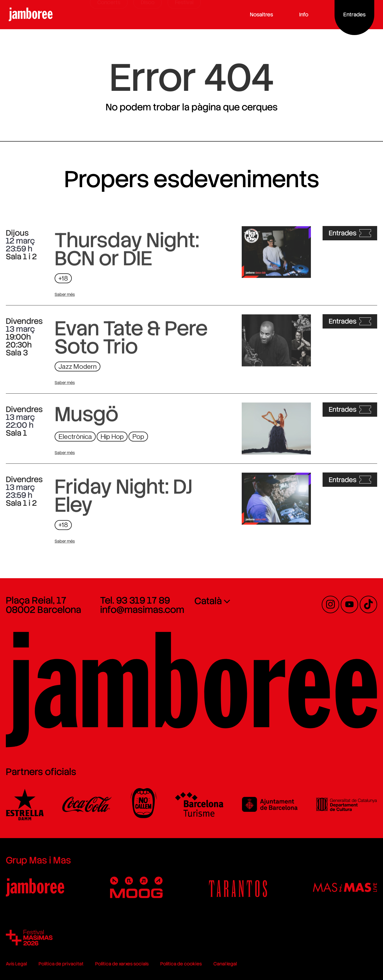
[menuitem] (239, 601)
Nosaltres (270, 14)
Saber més (65, 294)
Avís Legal (16, 964)
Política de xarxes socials (122, 964)
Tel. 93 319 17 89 (135, 600)
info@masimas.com (142, 610)
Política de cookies (181, 964)
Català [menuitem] (208, 601)
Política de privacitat (61, 964)
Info (312, 14)
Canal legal (225, 964)
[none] (239, 601)
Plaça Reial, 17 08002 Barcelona (43, 605)
